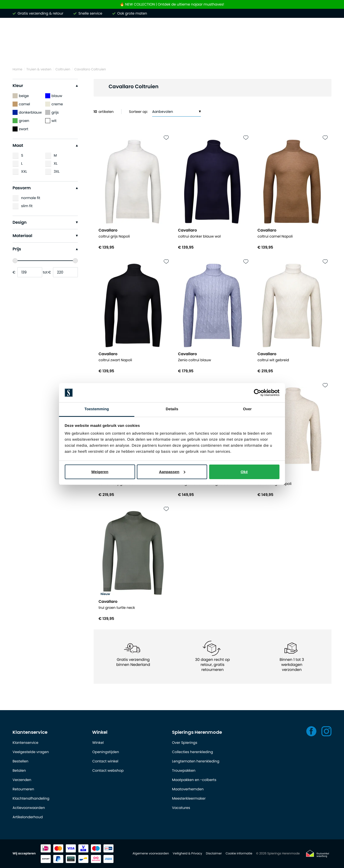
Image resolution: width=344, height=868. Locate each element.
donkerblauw (27, 112)
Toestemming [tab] (97, 409)
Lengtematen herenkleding (196, 761)
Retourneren (23, 789)
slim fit (27, 206)
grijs (52, 112)
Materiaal (45, 236)
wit (51, 121)
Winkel (100, 732)
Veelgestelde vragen (31, 752)
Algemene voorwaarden (151, 854)
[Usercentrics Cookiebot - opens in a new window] (257, 393)
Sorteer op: (138, 112)
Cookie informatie (239, 854)
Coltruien (63, 69)
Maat (45, 145)
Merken (20, 52)
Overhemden (53, 52)
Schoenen (294, 52)
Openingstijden (105, 752)
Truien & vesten (124, 52)
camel (21, 104)
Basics (266, 52)
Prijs (45, 249)
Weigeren (100, 472)
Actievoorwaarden (29, 808)
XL (56, 163)
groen (21, 121)
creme (54, 104)
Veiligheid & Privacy (187, 854)
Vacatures (181, 808)
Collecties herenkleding (192, 752)
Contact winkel (105, 761)
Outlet (322, 52)
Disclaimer (214, 854)
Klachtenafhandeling (31, 798)
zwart (20, 129)
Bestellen (20, 761)
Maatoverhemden (188, 789)
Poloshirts (87, 52)
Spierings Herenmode (197, 732)
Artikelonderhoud (28, 817)
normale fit (31, 198)
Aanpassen (172, 472)
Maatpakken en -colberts (194, 780)
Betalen (19, 770)
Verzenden (22, 780)
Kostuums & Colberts (201, 52)
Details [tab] (172, 409)
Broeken (160, 52)
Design (45, 222)
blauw (54, 96)
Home (17, 69)
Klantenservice (30, 732)
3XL (57, 171)
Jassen (241, 52)
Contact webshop (108, 770)
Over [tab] (247, 409)
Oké (244, 472)
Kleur (45, 86)
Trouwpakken (184, 770)
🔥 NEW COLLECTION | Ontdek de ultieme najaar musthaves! (172, 4)
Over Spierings (185, 743)
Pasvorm (45, 188)
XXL (24, 171)
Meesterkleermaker (189, 798)
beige (21, 96)
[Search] (263, 31)
